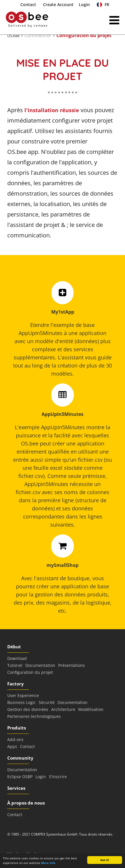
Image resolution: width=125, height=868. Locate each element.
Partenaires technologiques (34, 716)
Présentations (72, 665)
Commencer (38, 35)
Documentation (40, 665)
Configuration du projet (84, 35)
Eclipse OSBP (20, 777)
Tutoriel (15, 665)
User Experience (23, 695)
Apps (12, 746)
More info (48, 863)
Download (17, 658)
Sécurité (47, 702)
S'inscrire (58, 777)
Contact (28, 4)
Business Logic (22, 702)
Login (84, 4)
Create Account (58, 4)
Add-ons (15, 739)
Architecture (63, 709)
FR (103, 4)
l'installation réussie (52, 110)
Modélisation (91, 709)
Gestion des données (28, 709)
